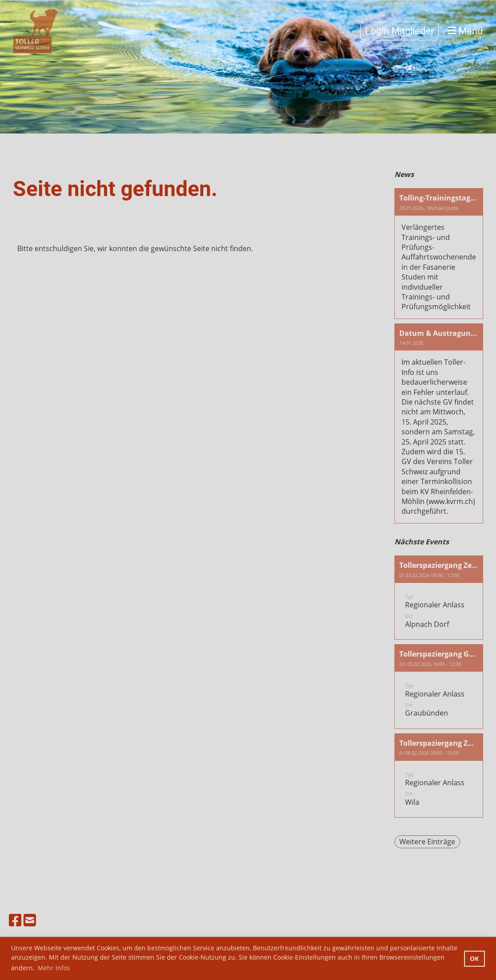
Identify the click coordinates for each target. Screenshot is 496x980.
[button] (439, 598)
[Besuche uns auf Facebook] (15, 920)
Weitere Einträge (427, 842)
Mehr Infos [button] (54, 968)
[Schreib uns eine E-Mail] (30, 920)
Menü (465, 31)
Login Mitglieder (400, 31)
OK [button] (474, 958)
